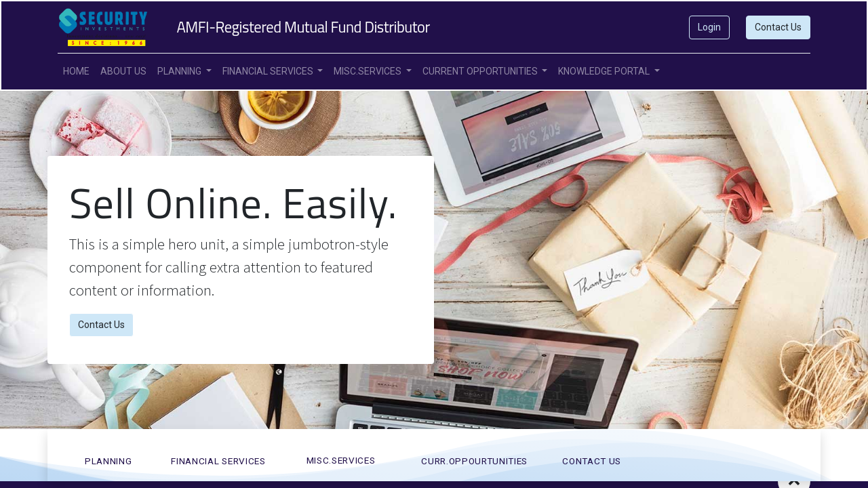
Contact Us (778, 27)
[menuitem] (76, 72)
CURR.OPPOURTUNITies (474, 461)
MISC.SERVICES (341, 460)
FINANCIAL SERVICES (218, 461)
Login (709, 27)
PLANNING (108, 461)
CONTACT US (592, 461)
